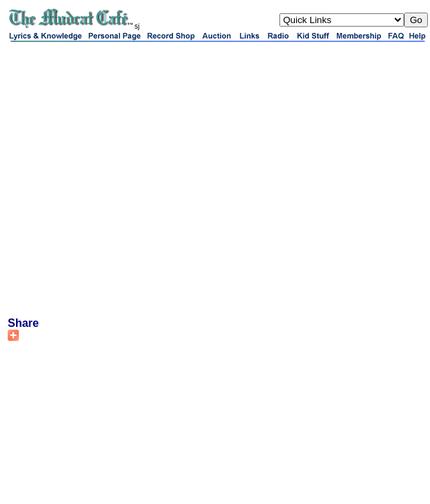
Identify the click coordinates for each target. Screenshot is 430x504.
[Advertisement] (131, 179)
